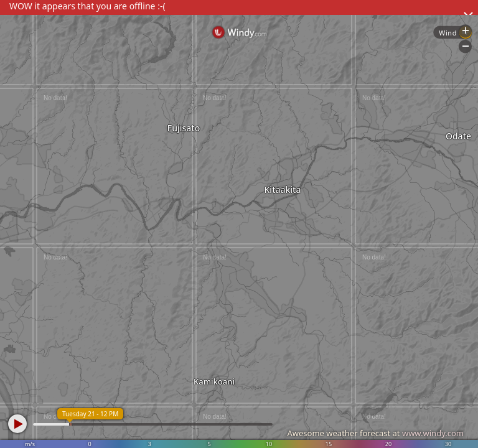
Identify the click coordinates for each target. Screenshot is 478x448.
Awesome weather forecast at (375, 433)
